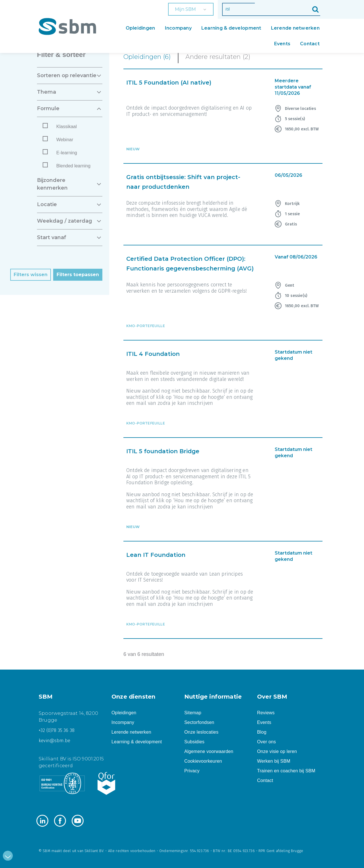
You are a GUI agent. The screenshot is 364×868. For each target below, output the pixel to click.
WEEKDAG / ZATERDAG (65, 221)
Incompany (178, 28)
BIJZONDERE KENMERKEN (52, 184)
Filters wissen (31, 275)
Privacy (192, 771)
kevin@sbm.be (54, 741)
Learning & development (231, 28)
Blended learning (73, 166)
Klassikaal (67, 127)
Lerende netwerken (295, 28)
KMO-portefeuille (146, 326)
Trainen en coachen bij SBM (286, 771)
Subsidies (194, 742)
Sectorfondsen (199, 722)
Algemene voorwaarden (209, 751)
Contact (310, 44)
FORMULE (48, 108)
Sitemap (193, 713)
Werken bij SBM (274, 761)
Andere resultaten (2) (218, 57)
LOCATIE (47, 204)
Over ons (266, 742)
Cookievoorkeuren (203, 761)
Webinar (65, 140)
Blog (262, 732)
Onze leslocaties (201, 732)
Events (282, 44)
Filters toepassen (78, 275)
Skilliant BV (94, 851)
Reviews (266, 713)
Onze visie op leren (277, 751)
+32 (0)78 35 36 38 (57, 730)
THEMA (46, 92)
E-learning (67, 153)
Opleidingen (140, 28)
